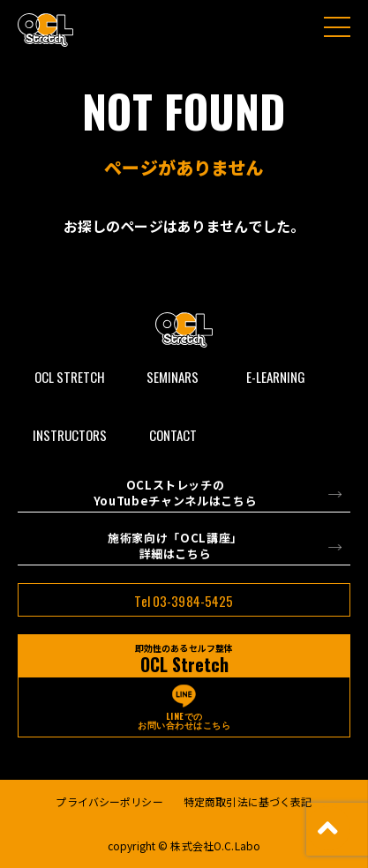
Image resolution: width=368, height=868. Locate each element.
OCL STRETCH (70, 377)
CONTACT (173, 435)
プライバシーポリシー (109, 801)
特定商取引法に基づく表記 (248, 801)
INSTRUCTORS (70, 435)
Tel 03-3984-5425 (184, 601)
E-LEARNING (276, 377)
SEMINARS (173, 377)
